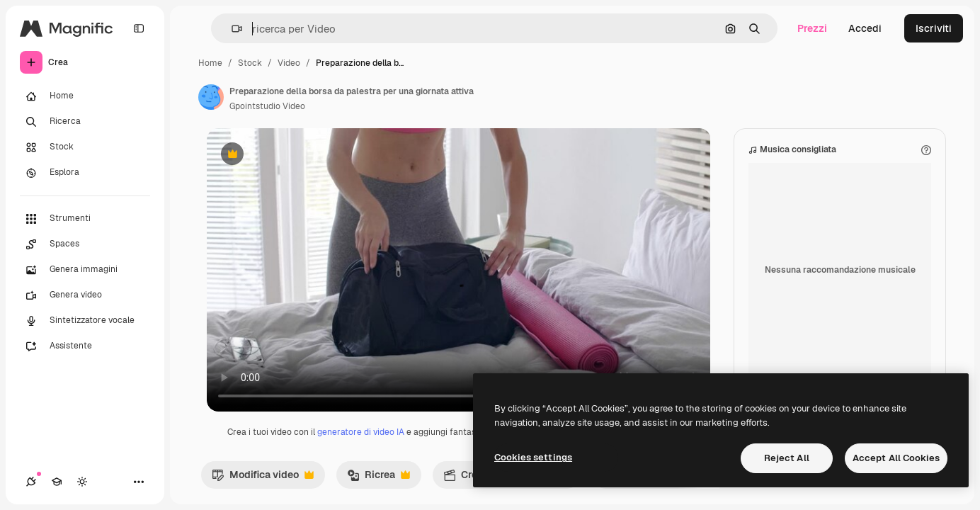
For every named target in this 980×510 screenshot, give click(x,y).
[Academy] (57, 482)
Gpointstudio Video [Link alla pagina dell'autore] (267, 106)
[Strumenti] (85, 219)
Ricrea (378, 478)
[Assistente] (85, 346)
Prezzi (812, 28)
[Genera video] (85, 295)
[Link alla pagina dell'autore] (211, 97)
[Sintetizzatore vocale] (85, 321)
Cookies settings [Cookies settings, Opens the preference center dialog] (533, 457)
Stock (250, 63)
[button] (231, 29)
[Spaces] (85, 244)
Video (289, 63)
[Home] (85, 96)
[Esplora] (85, 173)
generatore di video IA (361, 432)
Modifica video (263, 478)
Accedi (865, 28)
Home (210, 63)
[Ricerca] (85, 122)
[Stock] (85, 147)
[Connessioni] (31, 482)
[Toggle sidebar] (139, 28)
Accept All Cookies (896, 458)
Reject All (787, 458)
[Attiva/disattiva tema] (82, 482)
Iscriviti (934, 28)
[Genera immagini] (85, 270)
